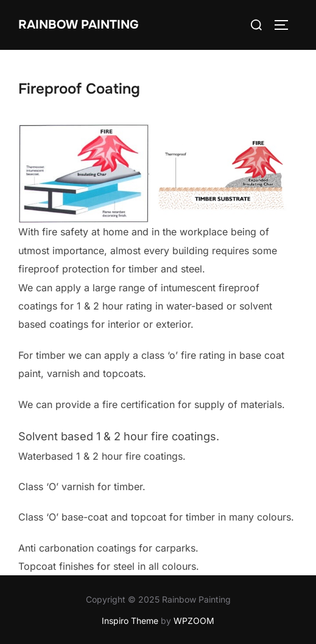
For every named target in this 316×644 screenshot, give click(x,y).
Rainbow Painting (79, 25)
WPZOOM (194, 621)
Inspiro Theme (130, 621)
